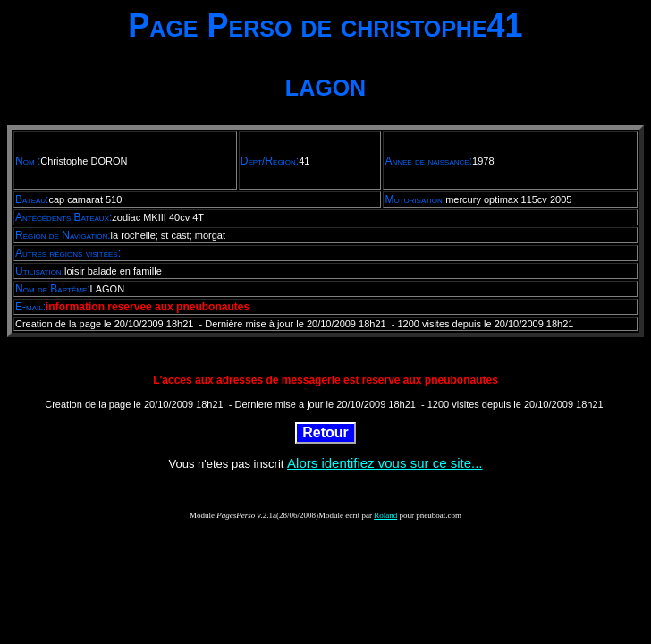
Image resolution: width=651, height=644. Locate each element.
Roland (385, 515)
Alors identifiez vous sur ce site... (385, 463)
